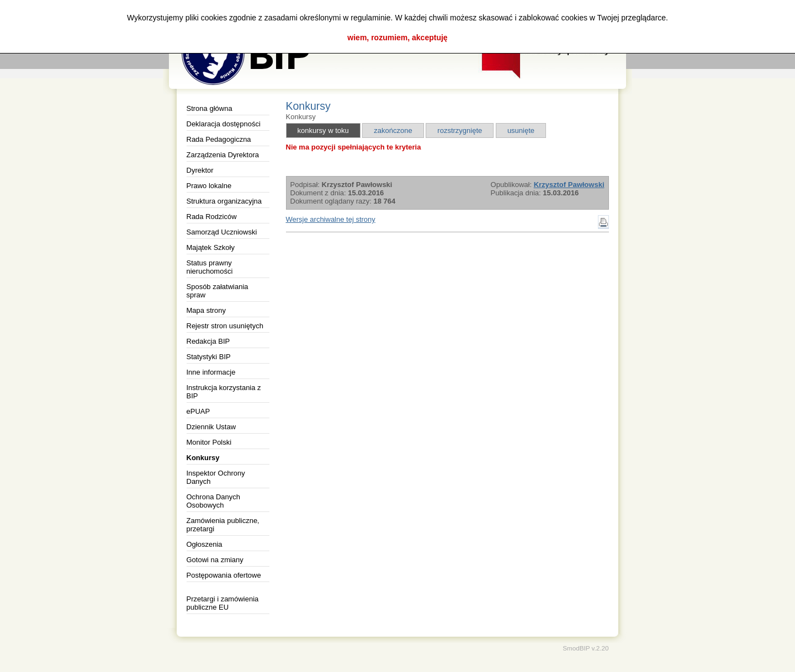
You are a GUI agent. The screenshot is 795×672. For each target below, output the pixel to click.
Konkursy (203, 458)
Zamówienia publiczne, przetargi (223, 525)
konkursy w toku (323, 130)
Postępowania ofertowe (224, 575)
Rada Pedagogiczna (219, 139)
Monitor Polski (209, 442)
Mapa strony (206, 310)
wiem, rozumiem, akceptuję (397, 38)
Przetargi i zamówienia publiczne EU (223, 603)
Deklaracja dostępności (224, 124)
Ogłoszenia (205, 544)
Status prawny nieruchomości (210, 267)
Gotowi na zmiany (215, 560)
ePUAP (198, 411)
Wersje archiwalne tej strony (331, 219)
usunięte (521, 130)
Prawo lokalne (209, 186)
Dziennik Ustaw (211, 427)
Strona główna (210, 108)
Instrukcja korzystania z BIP (224, 392)
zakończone (393, 130)
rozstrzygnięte (460, 130)
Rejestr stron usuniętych (225, 326)
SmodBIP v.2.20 (585, 648)
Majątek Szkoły (211, 247)
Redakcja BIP (208, 341)
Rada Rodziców (212, 217)
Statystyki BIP (209, 357)
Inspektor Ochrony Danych (216, 477)
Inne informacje (211, 372)
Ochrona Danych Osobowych (214, 501)
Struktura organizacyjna (224, 201)
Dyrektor (200, 170)
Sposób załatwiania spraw (218, 291)
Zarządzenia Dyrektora (223, 155)
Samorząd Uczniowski (222, 232)
